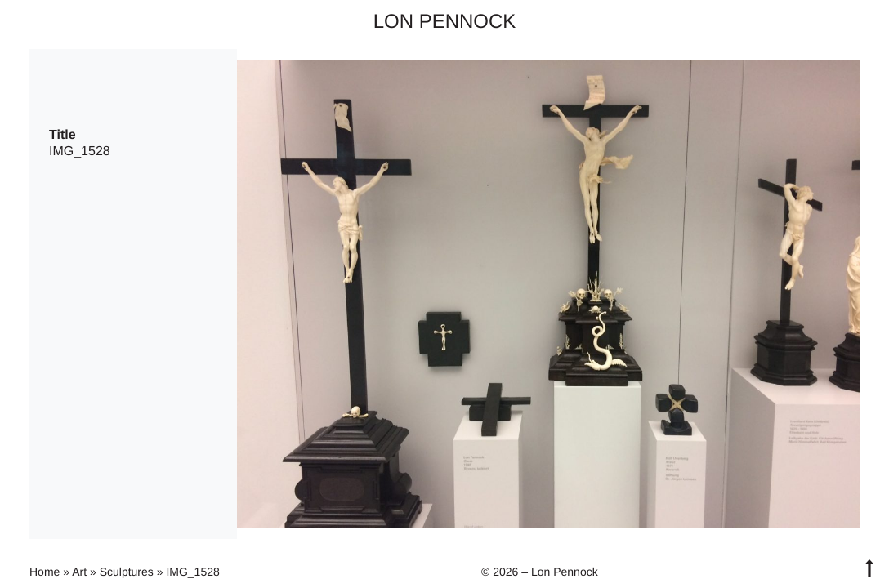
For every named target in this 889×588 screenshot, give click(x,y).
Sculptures (127, 572)
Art (79, 572)
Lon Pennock (445, 22)
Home (45, 572)
